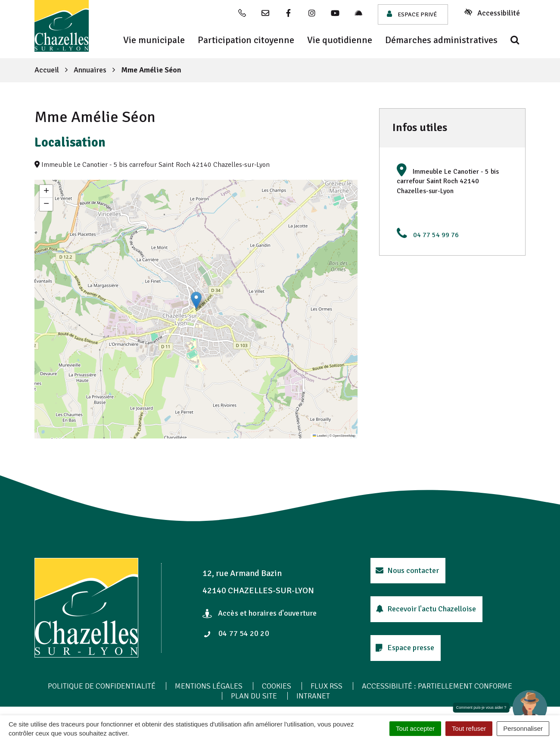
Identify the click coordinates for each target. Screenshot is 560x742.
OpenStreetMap (344, 436)
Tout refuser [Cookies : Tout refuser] (469, 728)
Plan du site (254, 696)
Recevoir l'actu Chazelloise (426, 609)
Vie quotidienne (340, 40)
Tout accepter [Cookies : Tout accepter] (415, 728)
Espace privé (412, 14)
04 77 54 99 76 (436, 235)
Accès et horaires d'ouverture (260, 613)
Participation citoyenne (246, 40)
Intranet (313, 696)
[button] (196, 300)
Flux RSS (327, 686)
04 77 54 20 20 (236, 633)
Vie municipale (154, 40)
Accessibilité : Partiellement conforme (437, 686)
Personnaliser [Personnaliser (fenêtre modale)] (523, 728)
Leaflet (320, 436)
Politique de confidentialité (102, 686)
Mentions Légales (209, 686)
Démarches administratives (441, 40)
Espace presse (405, 648)
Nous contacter (407, 570)
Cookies (277, 686)
